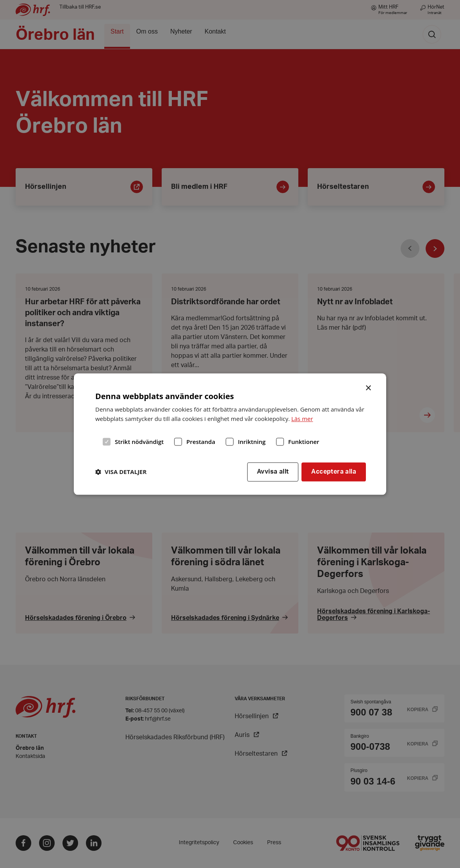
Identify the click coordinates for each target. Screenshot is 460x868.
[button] (121, 472)
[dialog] (230, 434)
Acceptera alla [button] (334, 472)
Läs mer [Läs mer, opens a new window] (302, 419)
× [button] (369, 387)
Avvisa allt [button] (273, 472)
